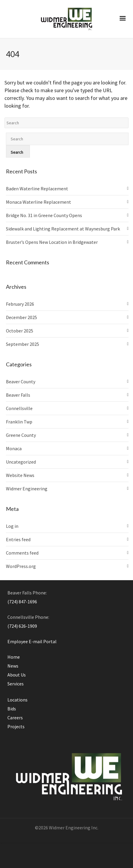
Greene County (21, 435)
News (13, 666)
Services (16, 684)
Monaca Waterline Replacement (39, 202)
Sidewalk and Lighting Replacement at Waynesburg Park (63, 229)
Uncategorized (21, 462)
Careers (15, 718)
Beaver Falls (18, 395)
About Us (17, 675)
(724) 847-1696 (22, 602)
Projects (16, 726)
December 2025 (21, 317)
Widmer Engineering (27, 489)
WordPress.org (21, 566)
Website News (20, 475)
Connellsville (19, 408)
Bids (12, 709)
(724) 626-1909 (22, 626)
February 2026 (20, 304)
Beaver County (21, 382)
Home (14, 657)
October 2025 (20, 331)
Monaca (14, 448)
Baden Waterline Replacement (37, 189)
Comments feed (22, 553)
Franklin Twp (19, 422)
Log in (12, 526)
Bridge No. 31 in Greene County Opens (44, 215)
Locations (17, 700)
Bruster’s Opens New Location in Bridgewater (52, 242)
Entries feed (18, 539)
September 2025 (23, 344)
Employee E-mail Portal (32, 641)
